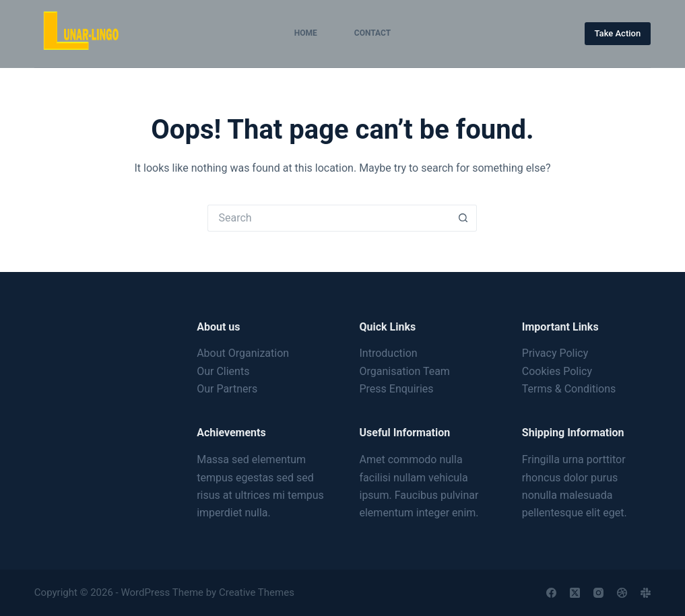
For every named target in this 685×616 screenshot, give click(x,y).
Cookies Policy (557, 371)
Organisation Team (404, 371)
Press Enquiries (396, 389)
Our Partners (227, 389)
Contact (372, 33)
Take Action (618, 33)
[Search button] (463, 218)
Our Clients (223, 371)
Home (306, 33)
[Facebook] (551, 593)
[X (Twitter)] (575, 593)
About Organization (243, 353)
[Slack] (646, 593)
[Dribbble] (622, 593)
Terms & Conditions (569, 389)
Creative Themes (257, 592)
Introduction (388, 353)
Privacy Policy (555, 353)
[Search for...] (329, 218)
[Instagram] (598, 593)
